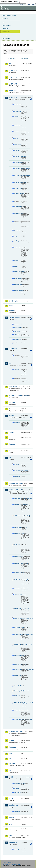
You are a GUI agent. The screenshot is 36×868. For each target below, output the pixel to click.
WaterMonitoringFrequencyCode (18, 703)
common (12, 311)
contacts (17, 324)
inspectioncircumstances (18, 470)
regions (17, 788)
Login (22, 4)
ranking (17, 241)
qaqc (16, 236)
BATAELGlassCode (18, 533)
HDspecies (18, 144)
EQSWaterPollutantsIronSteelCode (18, 645)
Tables (4, 22)
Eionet (10, 12)
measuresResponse (18, 182)
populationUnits (18, 193)
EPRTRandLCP (15, 387)
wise (11, 836)
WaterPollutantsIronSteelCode (18, 719)
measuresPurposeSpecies (18, 175)
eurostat (12, 402)
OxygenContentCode (18, 665)
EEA (10, 2)
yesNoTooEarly (18, 285)
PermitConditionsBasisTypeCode (18, 670)
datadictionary (14, 317)
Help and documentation (9, 15)
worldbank (13, 842)
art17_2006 (13, 84)
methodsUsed (18, 188)
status (16, 343)
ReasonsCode (18, 676)
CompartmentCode (18, 588)
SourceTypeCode (18, 691)
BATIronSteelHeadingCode (18, 580)
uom (11, 829)
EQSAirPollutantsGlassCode (18, 609)
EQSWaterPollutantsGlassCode (18, 635)
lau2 (11, 759)
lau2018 (12, 764)
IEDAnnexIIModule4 (15, 732)
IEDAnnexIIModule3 (15, 490)
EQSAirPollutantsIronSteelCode (18, 618)
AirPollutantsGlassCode (18, 504)
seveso (12, 817)
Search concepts (24, 59)
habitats (17, 138)
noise (11, 798)
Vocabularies (6, 32)
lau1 (11, 754)
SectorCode (18, 686)
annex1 (17, 464)
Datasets (5, 19)
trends (16, 267)
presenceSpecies (18, 214)
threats (16, 261)
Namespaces (6, 38)
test (10, 824)
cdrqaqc (17, 117)
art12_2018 (13, 77)
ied (10, 458)
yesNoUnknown (18, 291)
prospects (17, 230)
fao (10, 409)
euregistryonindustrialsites (15, 395)
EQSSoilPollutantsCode (18, 627)
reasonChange (18, 247)
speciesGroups (18, 793)
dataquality (13, 349)
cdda (11, 306)
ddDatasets (18, 328)
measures (17, 150)
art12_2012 (13, 70)
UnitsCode (17, 696)
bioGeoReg (18, 111)
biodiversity (13, 301)
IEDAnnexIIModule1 (15, 483)
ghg (11, 437)
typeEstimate (18, 279)
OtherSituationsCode (18, 655)
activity (17, 370)
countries (17, 125)
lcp (10, 770)
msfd (11, 777)
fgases (12, 416)
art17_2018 (13, 97)
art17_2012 (13, 91)
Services (5, 35)
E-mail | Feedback (8, 863)
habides (12, 444)
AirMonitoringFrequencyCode (18, 498)
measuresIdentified (18, 156)
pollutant (17, 476)
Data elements (7, 25)
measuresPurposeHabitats (18, 168)
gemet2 (12, 432)
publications (14, 805)
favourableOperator (18, 131)
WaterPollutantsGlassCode (18, 710)
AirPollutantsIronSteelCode (18, 516)
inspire (12, 740)
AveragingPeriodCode (18, 527)
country (17, 849)
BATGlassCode (18, 556)
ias (10, 451)
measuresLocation (18, 162)
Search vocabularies (11, 59)
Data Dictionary (16, 12)
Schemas (5, 28)
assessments (18, 104)
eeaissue (17, 335)
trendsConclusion (18, 272)
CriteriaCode (18, 594)
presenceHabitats (18, 206)
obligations (18, 339)
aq (10, 64)
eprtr (11, 363)
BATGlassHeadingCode (18, 563)
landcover (13, 747)
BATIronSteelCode (18, 573)
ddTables (17, 331)
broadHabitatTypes (18, 784)
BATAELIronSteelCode (18, 545)
